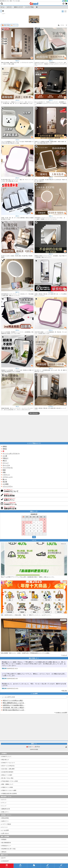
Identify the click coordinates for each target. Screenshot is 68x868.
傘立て (5, 461)
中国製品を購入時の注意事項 (9, 794)
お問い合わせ (5, 833)
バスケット (6, 475)
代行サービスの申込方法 (8, 766)
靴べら (5, 479)
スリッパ (6, 463)
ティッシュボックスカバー (11, 453)
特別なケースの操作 (7, 775)
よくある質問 (5, 830)
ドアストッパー (8, 477)
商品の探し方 (5, 760)
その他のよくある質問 (61, 713)
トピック (65, 655)
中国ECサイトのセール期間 (9, 790)
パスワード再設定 (6, 824)
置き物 (5, 482)
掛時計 (5, 446)
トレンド (4, 806)
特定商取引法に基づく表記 (9, 849)
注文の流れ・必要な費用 (8, 769)
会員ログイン (5, 821)
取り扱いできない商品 (8, 778)
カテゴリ (4, 800)
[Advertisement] (34, 429)
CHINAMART (5, 861)
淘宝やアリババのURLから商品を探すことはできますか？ (14, 700)
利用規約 (4, 840)
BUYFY (4, 858)
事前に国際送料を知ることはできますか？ (14, 703)
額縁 (4, 470)
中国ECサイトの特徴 (7, 787)
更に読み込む (34, 413)
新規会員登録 (5, 818)
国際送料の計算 (6, 809)
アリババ (14, 25)
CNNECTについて (7, 757)
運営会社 (4, 852)
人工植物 (6, 484)
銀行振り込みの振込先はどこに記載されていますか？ (14, 710)
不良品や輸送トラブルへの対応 (10, 781)
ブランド (4, 803)
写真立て (6, 458)
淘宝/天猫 (5, 25)
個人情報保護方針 (6, 843)
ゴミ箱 (5, 456)
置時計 (5, 449)
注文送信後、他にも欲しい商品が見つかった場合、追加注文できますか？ (14, 708)
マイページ (5, 827)
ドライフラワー (8, 486)
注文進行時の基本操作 (8, 772)
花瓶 (4, 472)
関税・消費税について (8, 784)
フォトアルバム (8, 468)
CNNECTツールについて (8, 763)
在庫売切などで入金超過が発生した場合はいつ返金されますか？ (14, 705)
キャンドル (6, 465)
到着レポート (5, 812)
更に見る (65, 691)
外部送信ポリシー (6, 846)
